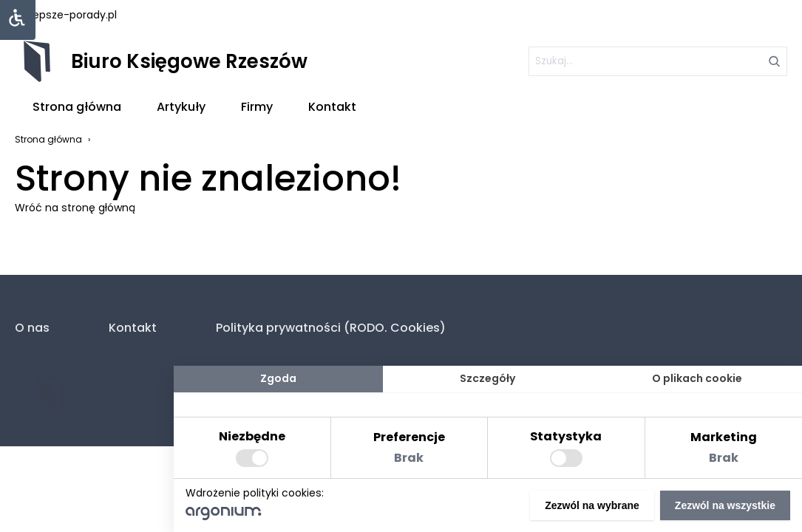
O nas (32, 328)
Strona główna (77, 107)
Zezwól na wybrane (592, 505)
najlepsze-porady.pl (66, 15)
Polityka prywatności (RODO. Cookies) (331, 328)
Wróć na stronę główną (75, 208)
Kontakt (332, 107)
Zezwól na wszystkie (725, 505)
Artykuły (181, 107)
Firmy (257, 107)
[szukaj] (658, 61)
